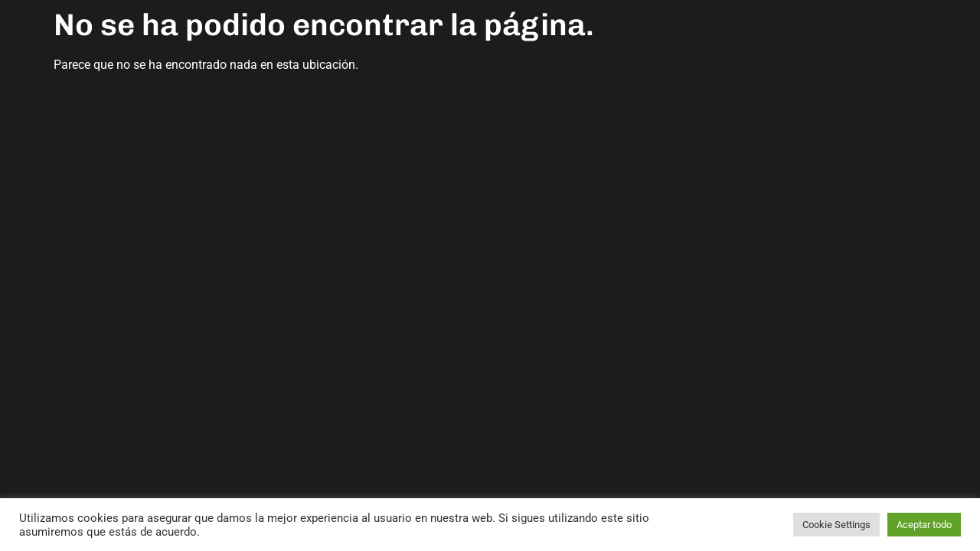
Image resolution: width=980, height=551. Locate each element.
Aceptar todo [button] (924, 525)
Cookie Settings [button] (836, 525)
